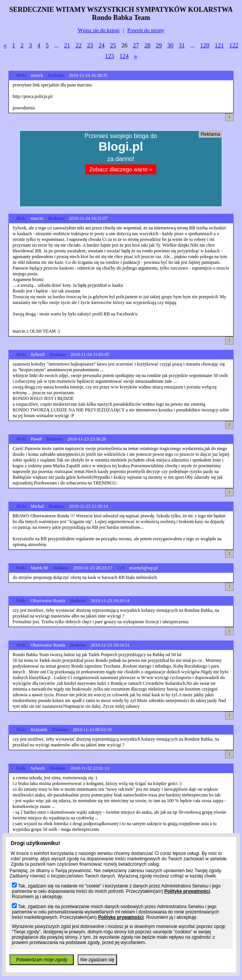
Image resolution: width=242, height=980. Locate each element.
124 (124, 56)
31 (182, 45)
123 (110, 56)
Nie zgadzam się (97, 960)
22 (79, 45)
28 (148, 45)
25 (113, 45)
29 (159, 45)
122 (234, 45)
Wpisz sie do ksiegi (98, 30)
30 (171, 45)
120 (205, 45)
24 (102, 45)
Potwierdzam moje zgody (42, 960)
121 (219, 45)
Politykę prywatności (187, 891)
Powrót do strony (146, 30)
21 (67, 45)
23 (90, 45)
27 (136, 45)
